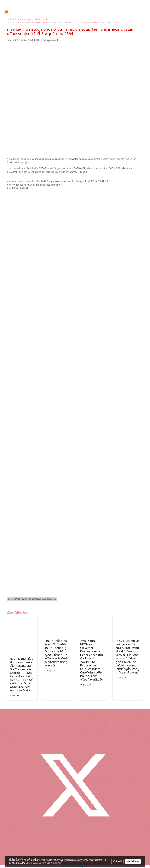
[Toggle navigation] (146, 12)
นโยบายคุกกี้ (56, 863)
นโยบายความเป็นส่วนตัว (36, 863)
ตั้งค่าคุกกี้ (117, 861)
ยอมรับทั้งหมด (133, 861)
